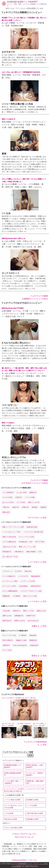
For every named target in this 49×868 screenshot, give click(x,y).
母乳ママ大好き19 (8, 119)
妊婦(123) (16, 507)
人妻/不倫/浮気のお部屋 (35, 813)
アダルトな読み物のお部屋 (13, 828)
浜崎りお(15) (7, 616)
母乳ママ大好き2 (8, 423)
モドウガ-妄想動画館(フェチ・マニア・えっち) (28, 864)
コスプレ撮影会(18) (9, 542)
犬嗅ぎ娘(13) (19, 552)
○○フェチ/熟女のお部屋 (12, 800)
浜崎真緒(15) (19, 616)
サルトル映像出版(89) (10, 591)
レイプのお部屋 (32, 805)
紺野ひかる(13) (20, 621)
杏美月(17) (17, 611)
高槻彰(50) (33, 640)
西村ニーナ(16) (28, 611)
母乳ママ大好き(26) (9, 537)
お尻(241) (19, 497)
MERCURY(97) (36, 586)
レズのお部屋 (9, 813)
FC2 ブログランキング (24, 837)
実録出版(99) (36, 576)
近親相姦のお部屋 (32, 819)
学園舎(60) (6, 596)
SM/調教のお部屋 (32, 800)
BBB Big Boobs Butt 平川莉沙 (13, 308)
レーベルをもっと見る (37, 601)
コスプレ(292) (7, 497)
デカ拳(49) (17, 596)
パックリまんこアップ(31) (11, 532)
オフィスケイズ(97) (9, 586)
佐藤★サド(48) (21, 640)
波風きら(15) (41, 611)
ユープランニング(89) (10, 581)
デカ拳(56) (23, 635)
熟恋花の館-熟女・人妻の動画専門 (35, 766)
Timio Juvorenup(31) (20, 645)
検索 (30, 755)
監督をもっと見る (39, 656)
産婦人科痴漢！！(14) (34, 552)
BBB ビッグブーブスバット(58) (13, 527)
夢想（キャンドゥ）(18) (27, 547)
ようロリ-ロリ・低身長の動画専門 (35, 774)
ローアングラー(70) (9, 635)
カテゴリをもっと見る (37, 518)
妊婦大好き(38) (32, 527)
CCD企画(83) (23, 586)
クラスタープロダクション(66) (31, 591)
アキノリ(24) (7, 650)
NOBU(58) (33, 635)
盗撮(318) (33, 492)
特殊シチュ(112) (34, 502)
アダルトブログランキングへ (24, 834)
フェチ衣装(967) (8, 492)
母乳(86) (35, 507)
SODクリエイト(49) (30, 596)
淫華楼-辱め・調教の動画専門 (35, 782)
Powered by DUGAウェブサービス (24, 860)
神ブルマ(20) (40, 542)
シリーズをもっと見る (37, 562)
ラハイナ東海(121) (9, 576)
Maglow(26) (34, 645)
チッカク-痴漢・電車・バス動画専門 (13, 782)
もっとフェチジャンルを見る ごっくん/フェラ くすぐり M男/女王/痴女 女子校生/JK (24, 790)
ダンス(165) (21, 502)
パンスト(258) (30, 497)
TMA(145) (28, 571)
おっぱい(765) (22, 492)
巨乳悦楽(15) (7, 552)
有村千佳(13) (7, 621)
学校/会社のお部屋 (10, 819)
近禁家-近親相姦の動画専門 (13, 774)
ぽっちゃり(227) (8, 502)
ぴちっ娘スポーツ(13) (10, 557)
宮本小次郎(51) (8, 640)
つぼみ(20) (6, 611)
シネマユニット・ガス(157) (12, 571)
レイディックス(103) (28, 581)
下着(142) (6, 507)
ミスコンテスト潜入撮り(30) (33, 532)
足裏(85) (43, 507)
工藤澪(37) (6, 645)
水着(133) (25, 507)
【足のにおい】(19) (9, 547)
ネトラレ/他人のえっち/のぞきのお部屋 (13, 807)
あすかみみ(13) (33, 621)
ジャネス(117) (23, 576)
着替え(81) (6, 512)
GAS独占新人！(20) (26, 542)
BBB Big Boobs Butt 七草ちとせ (14, 239)
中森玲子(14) (31, 616)
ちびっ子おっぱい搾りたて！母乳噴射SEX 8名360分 (21, 72)
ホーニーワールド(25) (26, 537)
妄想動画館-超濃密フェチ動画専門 (22, 2)
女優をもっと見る (39, 626)
